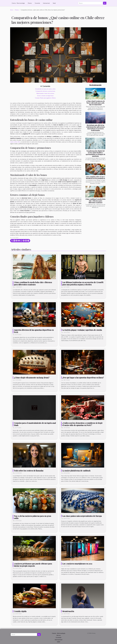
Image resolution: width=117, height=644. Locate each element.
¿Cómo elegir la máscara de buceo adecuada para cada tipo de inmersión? (95, 103)
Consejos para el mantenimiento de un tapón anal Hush (35, 424)
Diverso (30, 3)
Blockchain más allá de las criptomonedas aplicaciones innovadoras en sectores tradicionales (95, 128)
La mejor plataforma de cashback (76, 471)
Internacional (46, 3)
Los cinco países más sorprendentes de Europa (82, 516)
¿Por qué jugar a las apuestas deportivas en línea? (83, 378)
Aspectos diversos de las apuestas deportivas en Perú (34, 331)
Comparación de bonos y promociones (45, 91)
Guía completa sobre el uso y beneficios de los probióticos (95, 178)
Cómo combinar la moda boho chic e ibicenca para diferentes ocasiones (95, 201)
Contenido (46, 86)
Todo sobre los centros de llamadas (29, 471)
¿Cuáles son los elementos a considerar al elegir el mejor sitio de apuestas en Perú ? (82, 424)
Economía (37, 3)
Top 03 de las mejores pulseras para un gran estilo (32, 517)
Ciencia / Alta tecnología (18, 3)
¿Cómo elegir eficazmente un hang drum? (32, 378)
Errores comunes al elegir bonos (45, 96)
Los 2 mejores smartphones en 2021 (77, 564)
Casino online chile (15, 142)
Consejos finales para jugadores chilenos (45, 98)
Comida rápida (20, 611)
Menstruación (68, 611)
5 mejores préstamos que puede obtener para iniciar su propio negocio (33, 565)
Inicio (12, 10)
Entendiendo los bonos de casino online (45, 89)
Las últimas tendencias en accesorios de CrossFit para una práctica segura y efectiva (83, 283)
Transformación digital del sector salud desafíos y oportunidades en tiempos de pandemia (95, 153)
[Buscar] (90, 3)
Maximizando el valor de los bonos (45, 93)
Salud (54, 3)
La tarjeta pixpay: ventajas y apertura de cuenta (82, 330)
